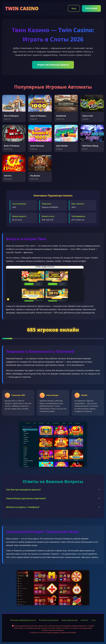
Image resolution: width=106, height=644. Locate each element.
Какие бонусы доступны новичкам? (53, 498)
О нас (94, 620)
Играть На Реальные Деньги (53, 65)
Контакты (84, 620)
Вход (74, 8)
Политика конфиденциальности (23, 620)
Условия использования (49, 620)
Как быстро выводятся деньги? (53, 490)
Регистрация (91, 8)
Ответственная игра (70, 620)
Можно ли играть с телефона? (53, 507)
